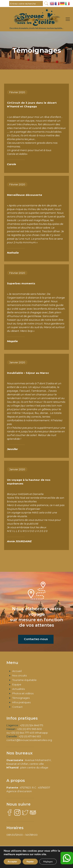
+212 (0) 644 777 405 (22, 733)
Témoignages (21, 698)
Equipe (17, 684)
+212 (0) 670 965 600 (29, 729)
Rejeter (30, 862)
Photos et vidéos (23, 693)
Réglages (48, 862)
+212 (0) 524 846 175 (31, 725)
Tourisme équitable (24, 680)
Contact (17, 707)
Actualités (18, 689)
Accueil (17, 671)
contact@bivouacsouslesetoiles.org (29, 740)
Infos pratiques (21, 702)
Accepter (12, 862)
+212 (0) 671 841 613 (30, 736)
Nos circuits (19, 675)
